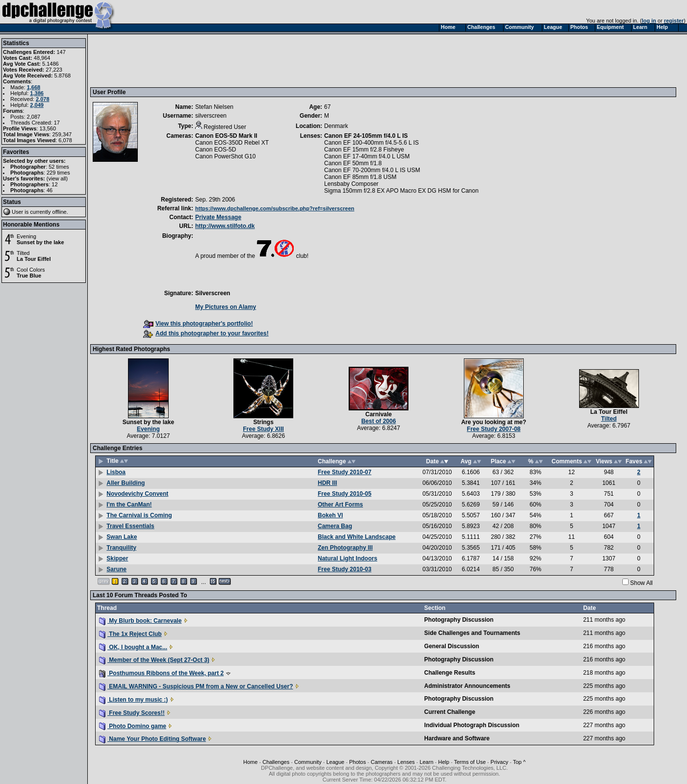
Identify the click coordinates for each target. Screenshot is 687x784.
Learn (427, 762)
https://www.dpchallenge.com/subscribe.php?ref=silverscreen (275, 208)
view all (57, 178)
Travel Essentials (130, 526)
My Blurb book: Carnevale (140, 621)
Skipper (117, 558)
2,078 (43, 99)
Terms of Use (470, 762)
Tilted (23, 253)
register (674, 21)
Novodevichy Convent (137, 494)
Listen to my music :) (133, 700)
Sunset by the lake (40, 242)
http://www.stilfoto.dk (225, 226)
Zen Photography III (345, 548)
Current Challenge (450, 712)
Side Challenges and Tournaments (472, 633)
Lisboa (116, 472)
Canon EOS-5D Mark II (226, 136)
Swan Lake (122, 537)
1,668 (34, 87)
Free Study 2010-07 (344, 472)
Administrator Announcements (467, 686)
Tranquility (121, 548)
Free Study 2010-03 (344, 569)
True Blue (29, 276)
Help (444, 762)
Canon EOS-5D (216, 150)
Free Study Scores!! (132, 713)
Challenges (276, 762)
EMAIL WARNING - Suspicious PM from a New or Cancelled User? (196, 686)
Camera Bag (335, 526)
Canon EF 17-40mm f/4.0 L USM (367, 156)
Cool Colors (31, 270)
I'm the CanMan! (129, 505)
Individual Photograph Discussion (472, 725)
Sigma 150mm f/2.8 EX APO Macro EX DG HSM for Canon (401, 191)
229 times (58, 173)
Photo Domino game (133, 726)
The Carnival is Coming (139, 515)
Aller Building (126, 483)
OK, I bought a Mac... (133, 647)
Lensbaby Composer (351, 184)
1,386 (37, 93)
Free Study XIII (264, 429)
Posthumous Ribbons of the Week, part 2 (161, 673)
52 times (59, 167)
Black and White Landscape (357, 537)
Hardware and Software (457, 738)
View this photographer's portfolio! (198, 324)
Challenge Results (450, 673)
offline (60, 212)
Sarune (116, 569)
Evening (26, 236)
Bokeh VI (330, 515)
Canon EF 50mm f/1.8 (353, 163)
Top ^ (519, 762)
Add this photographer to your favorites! (206, 333)
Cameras (382, 762)
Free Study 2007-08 (494, 429)
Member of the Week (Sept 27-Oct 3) (154, 660)
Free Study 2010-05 (344, 494)
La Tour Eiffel (34, 259)
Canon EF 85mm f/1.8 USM (360, 177)
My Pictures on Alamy (226, 307)
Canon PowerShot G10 (225, 156)
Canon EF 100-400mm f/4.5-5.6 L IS (371, 143)
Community (308, 762)
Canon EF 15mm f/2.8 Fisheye (364, 150)
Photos (357, 762)
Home (250, 762)
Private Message (218, 217)
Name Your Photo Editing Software (153, 739)
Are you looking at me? (494, 422)
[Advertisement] (271, 60)
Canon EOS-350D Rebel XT (232, 143)
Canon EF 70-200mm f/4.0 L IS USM (372, 170)
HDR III (327, 483)
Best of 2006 (379, 421)
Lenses (406, 762)
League (335, 762)
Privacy (499, 762)
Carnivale (379, 414)
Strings (264, 422)
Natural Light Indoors (347, 558)
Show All (641, 583)
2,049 (37, 105)
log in (649, 21)
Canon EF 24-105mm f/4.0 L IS (366, 136)
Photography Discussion (459, 620)
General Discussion (452, 646)
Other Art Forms (340, 505)
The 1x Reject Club (130, 634)
